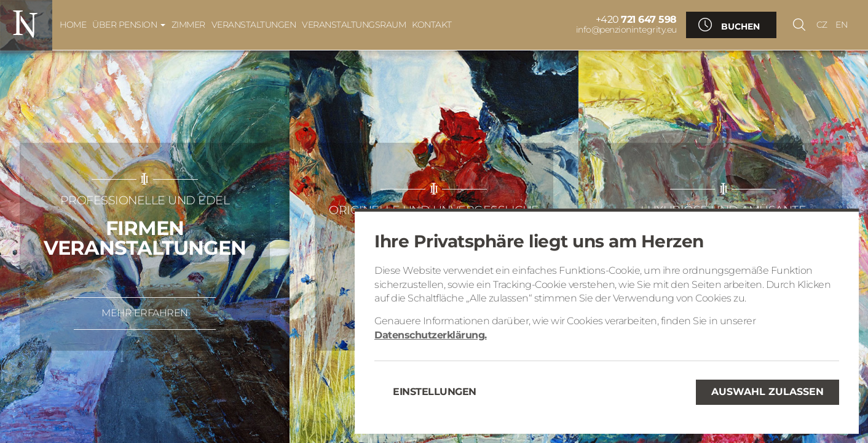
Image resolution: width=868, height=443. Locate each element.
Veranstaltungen (254, 25)
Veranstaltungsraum (354, 25)
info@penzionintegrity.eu (626, 30)
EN (841, 25)
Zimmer (188, 25)
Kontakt (432, 25)
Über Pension (129, 25)
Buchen (740, 26)
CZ (822, 25)
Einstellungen (435, 392)
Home (73, 25)
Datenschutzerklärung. (431, 335)
